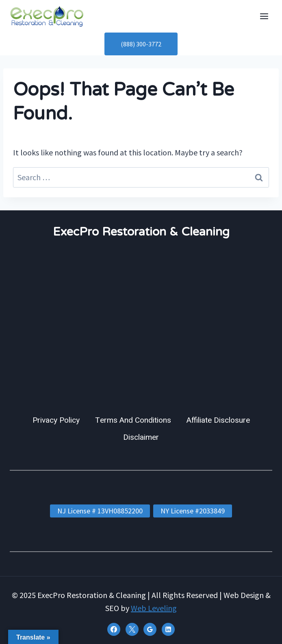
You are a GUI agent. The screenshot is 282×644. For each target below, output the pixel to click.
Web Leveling (154, 608)
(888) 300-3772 (141, 44)
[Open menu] (264, 16)
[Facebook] (114, 629)
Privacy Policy (56, 420)
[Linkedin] (168, 629)
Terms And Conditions (133, 420)
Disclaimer (141, 437)
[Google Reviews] (150, 629)
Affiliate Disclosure (218, 420)
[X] (132, 629)
